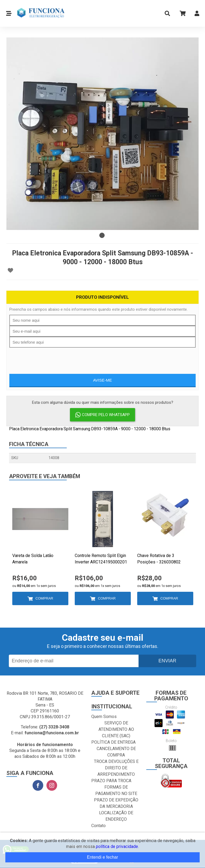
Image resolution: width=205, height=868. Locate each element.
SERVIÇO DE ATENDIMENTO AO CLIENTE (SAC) (116, 729)
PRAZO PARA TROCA (111, 781)
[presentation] (102, 358)
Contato (98, 826)
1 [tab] (102, 235)
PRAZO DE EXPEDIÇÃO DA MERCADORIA (116, 803)
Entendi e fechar (103, 857)
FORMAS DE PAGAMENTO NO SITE (116, 790)
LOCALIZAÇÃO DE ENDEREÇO (116, 816)
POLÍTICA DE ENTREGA (113, 742)
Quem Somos (104, 717)
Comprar (44, 598)
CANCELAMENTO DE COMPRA (116, 752)
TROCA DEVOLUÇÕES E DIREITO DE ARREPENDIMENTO (116, 768)
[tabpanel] (102, 134)
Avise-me (103, 380)
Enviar (167, 661)
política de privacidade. (117, 846)
